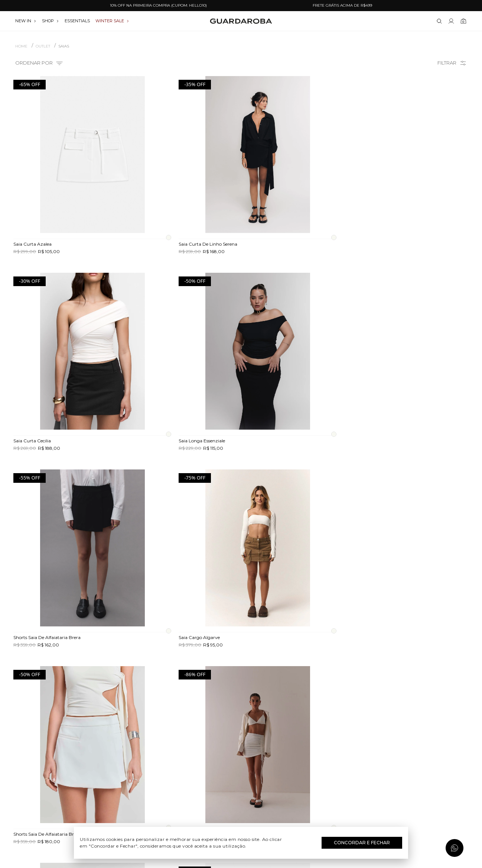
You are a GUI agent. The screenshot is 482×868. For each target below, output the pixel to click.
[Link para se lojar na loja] (451, 21)
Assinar (448, 728)
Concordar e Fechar (362, 843)
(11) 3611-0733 (395, 773)
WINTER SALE (112, 21)
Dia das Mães (241, 795)
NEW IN (26, 21)
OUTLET (43, 46)
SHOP (51, 21)
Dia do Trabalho (241, 784)
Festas (241, 816)
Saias (64, 46)
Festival (241, 773)
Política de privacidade (87, 816)
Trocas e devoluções (87, 795)
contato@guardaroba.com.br (395, 795)
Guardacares (87, 784)
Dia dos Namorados (241, 805)
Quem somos (87, 773)
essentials (77, 21)
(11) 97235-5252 (395, 784)
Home (21, 46)
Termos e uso (87, 805)
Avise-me (68, 619)
